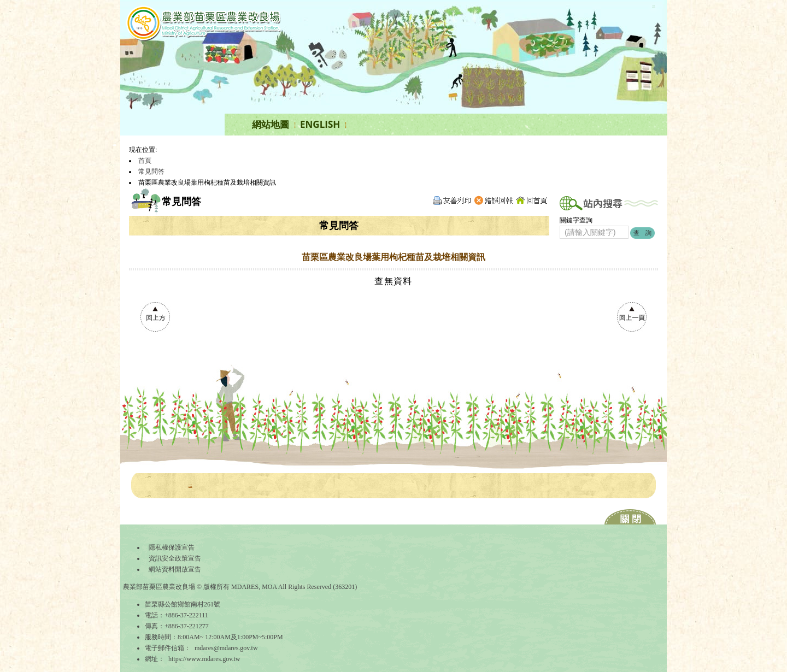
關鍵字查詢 (576, 220)
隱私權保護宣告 (172, 547)
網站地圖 (271, 124)
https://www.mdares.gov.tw (204, 659)
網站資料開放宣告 (175, 569)
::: (653, 6)
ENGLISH (320, 124)
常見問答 (151, 172)
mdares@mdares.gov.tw (226, 648)
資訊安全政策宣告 (175, 558)
